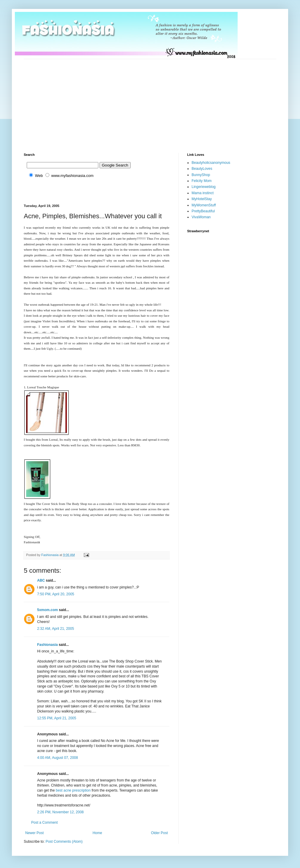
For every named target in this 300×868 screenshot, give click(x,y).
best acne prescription (73, 790)
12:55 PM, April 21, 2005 (57, 718)
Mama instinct (203, 193)
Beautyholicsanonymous (211, 163)
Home (97, 833)
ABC (41, 580)
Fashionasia (47, 645)
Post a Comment (44, 823)
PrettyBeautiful (203, 211)
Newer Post (34, 833)
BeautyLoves (202, 169)
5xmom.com (48, 610)
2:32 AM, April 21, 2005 (56, 629)
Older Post (159, 833)
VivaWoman (201, 217)
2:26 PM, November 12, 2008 (60, 812)
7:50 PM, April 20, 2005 (56, 594)
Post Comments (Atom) (64, 842)
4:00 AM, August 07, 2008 (57, 758)
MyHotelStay (202, 199)
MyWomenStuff (204, 205)
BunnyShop (201, 175)
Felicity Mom (202, 181)
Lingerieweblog (204, 187)
